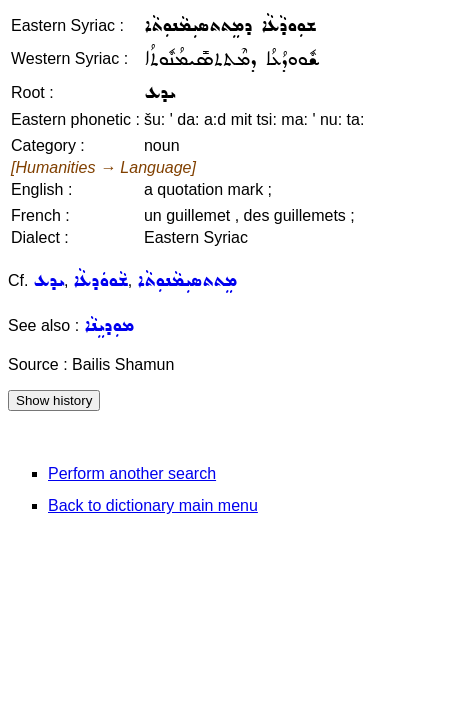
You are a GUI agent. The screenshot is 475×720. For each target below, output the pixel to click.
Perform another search (132, 473)
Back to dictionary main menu (153, 505)
